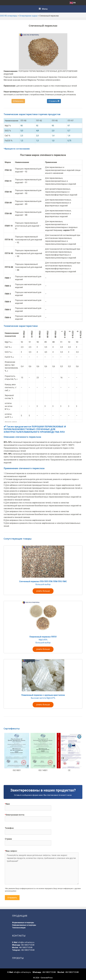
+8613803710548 (28, 945)
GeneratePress (47, 978)
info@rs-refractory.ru (26, 942)
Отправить (54, 101)
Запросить (18, 101)
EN (73, 3)
